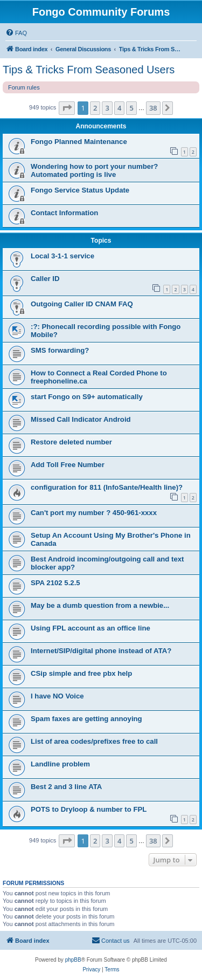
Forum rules (24, 87)
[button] (67, 108)
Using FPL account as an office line (90, 628)
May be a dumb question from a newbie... (100, 605)
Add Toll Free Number (68, 465)
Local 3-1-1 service (62, 256)
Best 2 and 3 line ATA (66, 787)
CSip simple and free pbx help (81, 673)
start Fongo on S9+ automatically (87, 397)
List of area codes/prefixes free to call (94, 741)
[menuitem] (16, 33)
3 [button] (107, 108)
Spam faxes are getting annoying (86, 719)
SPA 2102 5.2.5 (55, 583)
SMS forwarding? (60, 350)
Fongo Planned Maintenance (79, 142)
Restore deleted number (71, 442)
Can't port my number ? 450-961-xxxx (94, 513)
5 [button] (131, 108)
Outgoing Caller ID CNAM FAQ (82, 304)
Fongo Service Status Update (80, 190)
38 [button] (153, 108)
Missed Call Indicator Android (81, 419)
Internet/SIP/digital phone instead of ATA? (101, 651)
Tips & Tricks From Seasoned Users (89, 70)
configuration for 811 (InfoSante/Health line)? (107, 487)
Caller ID (45, 279)
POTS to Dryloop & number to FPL (89, 809)
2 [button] (95, 108)
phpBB (73, 960)
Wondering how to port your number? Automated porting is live (94, 170)
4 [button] (119, 108)
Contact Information (64, 213)
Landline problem (60, 764)
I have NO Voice (57, 696)
